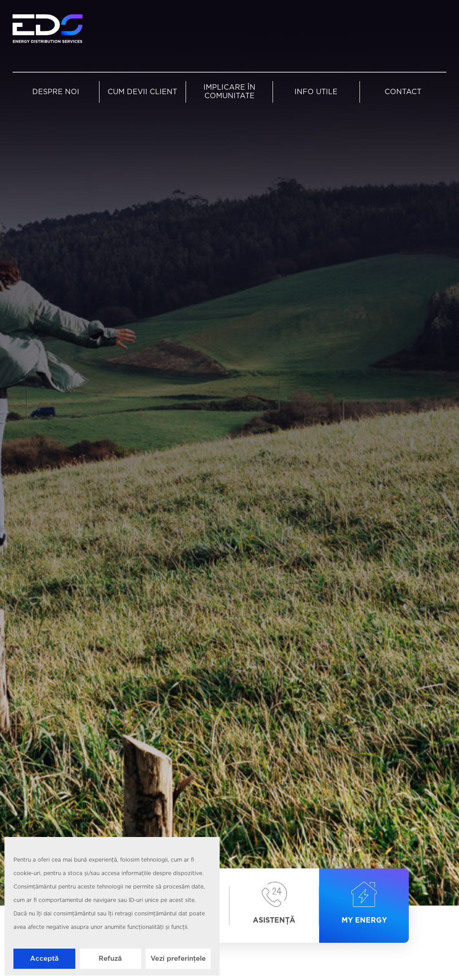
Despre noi (56, 92)
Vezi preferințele (178, 959)
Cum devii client (142, 92)
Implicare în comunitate (229, 92)
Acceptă (44, 959)
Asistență (274, 903)
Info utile (316, 92)
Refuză (110, 959)
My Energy (364, 903)
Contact (403, 92)
